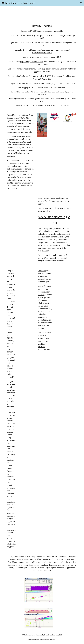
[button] (3, 3)
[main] (42, 65)
